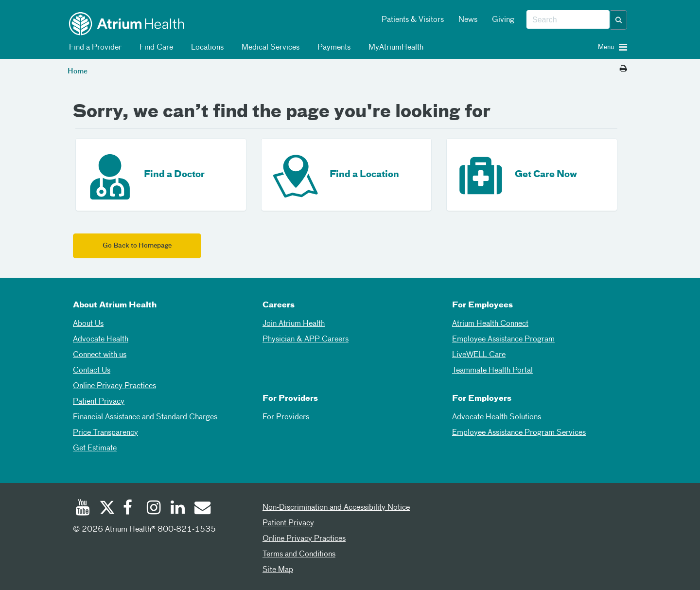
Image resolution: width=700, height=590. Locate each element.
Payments (332, 48)
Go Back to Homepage (137, 246)
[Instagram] (154, 509)
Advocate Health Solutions (497, 417)
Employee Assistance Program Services (519, 433)
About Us (88, 324)
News (468, 20)
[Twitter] (106, 509)
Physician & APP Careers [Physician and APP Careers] (306, 340)
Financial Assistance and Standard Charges (145, 417)
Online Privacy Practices (114, 386)
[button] (619, 20)
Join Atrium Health (294, 324)
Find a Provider (94, 48)
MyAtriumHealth (394, 48)
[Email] (202, 509)
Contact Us (92, 371)
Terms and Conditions (299, 554)
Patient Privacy (99, 402)
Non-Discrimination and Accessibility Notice (336, 508)
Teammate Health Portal (492, 371)
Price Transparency (105, 433)
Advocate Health (101, 340)
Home (78, 72)
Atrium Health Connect (490, 324)
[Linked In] (178, 509)
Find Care (155, 48)
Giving (503, 20)
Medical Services (269, 48)
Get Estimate (95, 448)
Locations (206, 48)
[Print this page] (623, 69)
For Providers (286, 417)
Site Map (278, 570)
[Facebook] (130, 509)
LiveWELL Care (479, 355)
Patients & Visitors (413, 20)
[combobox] (568, 20)
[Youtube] (83, 509)
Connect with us (100, 355)
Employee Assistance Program (503, 340)
